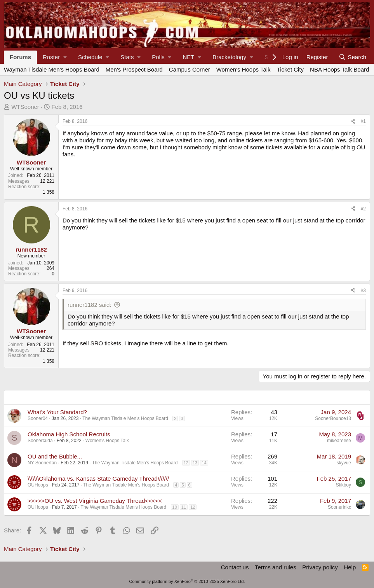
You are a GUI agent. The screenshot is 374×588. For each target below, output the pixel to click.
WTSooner (25, 107)
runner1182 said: (90, 305)
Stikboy (344, 485)
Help (350, 567)
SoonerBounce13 (333, 418)
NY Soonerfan (42, 463)
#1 (363, 121)
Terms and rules (276, 567)
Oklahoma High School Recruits (69, 434)
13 (195, 463)
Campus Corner (190, 69)
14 (204, 463)
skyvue (344, 463)
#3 (363, 290)
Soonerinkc (339, 507)
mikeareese (339, 441)
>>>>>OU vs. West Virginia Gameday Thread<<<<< (95, 501)
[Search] (352, 57)
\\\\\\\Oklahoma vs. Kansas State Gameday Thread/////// (98, 479)
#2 (363, 209)
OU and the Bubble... (55, 456)
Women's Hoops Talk (244, 69)
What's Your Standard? (57, 412)
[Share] (353, 121)
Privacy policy (320, 567)
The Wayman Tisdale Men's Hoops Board (125, 418)
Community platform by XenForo (187, 581)
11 (184, 507)
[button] (55, 57)
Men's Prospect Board (134, 69)
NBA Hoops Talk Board (339, 69)
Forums (20, 57)
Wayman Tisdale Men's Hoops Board (52, 69)
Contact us (235, 567)
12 (186, 463)
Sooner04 (38, 418)
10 (175, 507)
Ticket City (290, 69)
